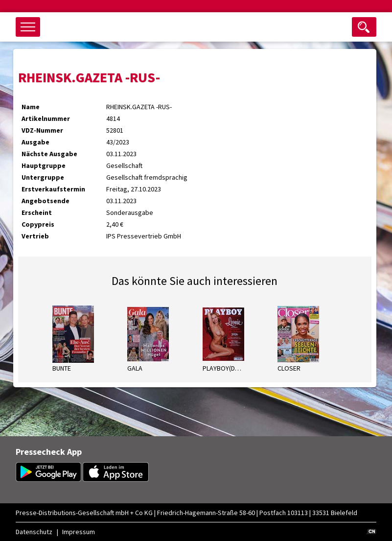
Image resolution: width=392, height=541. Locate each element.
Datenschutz (34, 532)
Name (31, 107)
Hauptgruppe (44, 165)
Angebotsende (46, 201)
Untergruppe (43, 177)
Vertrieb (35, 236)
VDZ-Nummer (42, 130)
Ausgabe (35, 142)
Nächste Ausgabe (49, 154)
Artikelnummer (46, 118)
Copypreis (38, 224)
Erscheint (37, 212)
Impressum (79, 532)
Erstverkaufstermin (53, 189)
